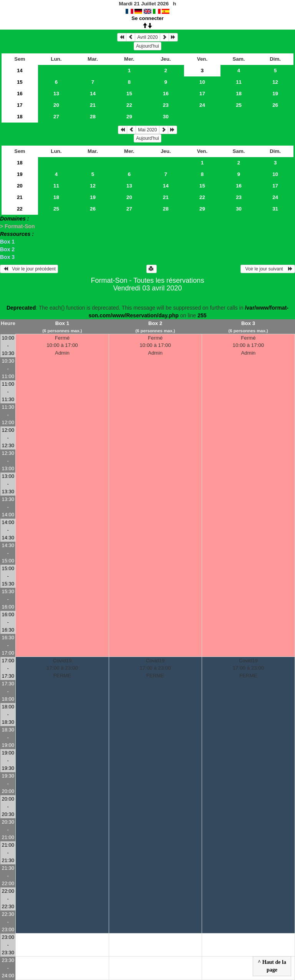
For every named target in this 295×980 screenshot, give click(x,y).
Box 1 (7, 242)
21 (93, 105)
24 (202, 105)
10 (202, 82)
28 (93, 117)
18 (239, 94)
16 (20, 94)
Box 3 (7, 257)
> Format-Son (17, 226)
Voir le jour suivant (268, 269)
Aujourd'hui (147, 46)
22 (129, 105)
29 (129, 117)
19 (275, 94)
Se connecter (147, 18)
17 (202, 94)
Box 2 (7, 249)
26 (275, 105)
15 (20, 82)
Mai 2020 (147, 130)
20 (56, 105)
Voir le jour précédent (29, 269)
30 (166, 117)
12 (275, 82)
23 (166, 105)
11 (239, 82)
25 (239, 105)
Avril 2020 (147, 37)
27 (56, 117)
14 (20, 70)
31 (275, 209)
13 (56, 94)
